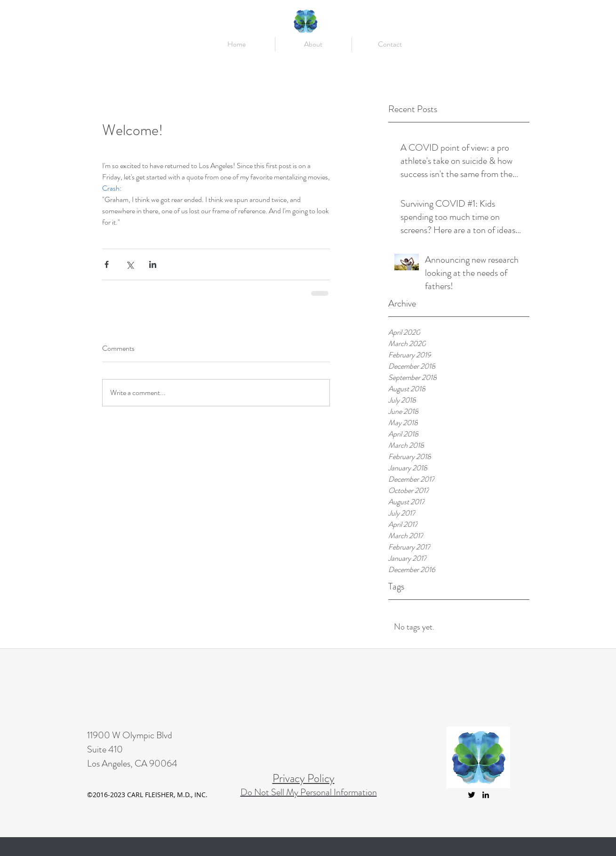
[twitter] (472, 795)
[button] (313, 44)
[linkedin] (486, 795)
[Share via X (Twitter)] (130, 264)
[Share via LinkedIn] (153, 264)
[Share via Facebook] (107, 264)
